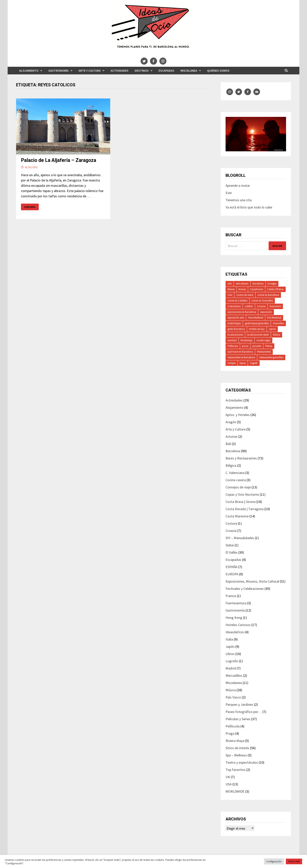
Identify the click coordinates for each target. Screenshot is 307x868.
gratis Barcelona (236, 329)
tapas (243, 363)
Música (277, 335)
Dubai (230, 545)
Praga (230, 733)
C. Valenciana (235, 473)
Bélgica (231, 465)
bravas (242, 289)
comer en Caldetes (237, 301)
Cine (230, 295)
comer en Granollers (262, 301)
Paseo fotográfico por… (244, 712)
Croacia (261, 306)
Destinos (142, 70)
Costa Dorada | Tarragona (245, 509)
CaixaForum (257, 289)
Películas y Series (238, 719)
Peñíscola (233, 346)
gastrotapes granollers (257, 323)
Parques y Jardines (239, 704)
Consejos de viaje (238, 487)
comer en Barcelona (268, 295)
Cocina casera (236, 480)
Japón (230, 646)
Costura (231, 523)
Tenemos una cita (239, 200)
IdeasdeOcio (235, 632)
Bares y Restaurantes (241, 458)
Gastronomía (58, 70)
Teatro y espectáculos (242, 762)
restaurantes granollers (271, 357)
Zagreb (254, 363)
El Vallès (232, 552)
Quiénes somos (218, 70)
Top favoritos (236, 770)
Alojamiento (29, 70)
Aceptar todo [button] (294, 861)
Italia (229, 639)
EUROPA (232, 574)
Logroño (232, 661)
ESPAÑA (232, 567)
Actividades (120, 70)
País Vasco (233, 697)
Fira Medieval (274, 318)
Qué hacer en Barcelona (240, 352)
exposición (266, 312)
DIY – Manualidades (240, 538)
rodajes (232, 363)
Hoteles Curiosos (238, 625)
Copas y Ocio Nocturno (242, 494)
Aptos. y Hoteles (238, 415)
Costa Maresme (237, 516)
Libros (230, 654)
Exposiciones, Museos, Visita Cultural (252, 581)
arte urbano (242, 284)
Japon (272, 329)
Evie (229, 193)
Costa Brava (234, 306)
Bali (228, 444)
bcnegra (272, 284)
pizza (245, 346)
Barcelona (258, 284)
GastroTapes (234, 323)
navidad (232, 340)
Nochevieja (247, 340)
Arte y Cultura (90, 70)
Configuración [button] (274, 861)
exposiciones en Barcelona (242, 312)
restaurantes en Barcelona (241, 357)
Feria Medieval (256, 318)
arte (230, 284)
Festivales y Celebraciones (245, 589)
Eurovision (275, 306)
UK (228, 777)
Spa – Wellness (236, 755)
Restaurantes (264, 352)
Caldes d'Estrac (275, 289)
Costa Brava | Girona (241, 502)
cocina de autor (245, 295)
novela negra (263, 340)
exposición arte (236, 318)
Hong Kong (234, 618)
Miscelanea (189, 70)
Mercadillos (234, 675)
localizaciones (235, 335)
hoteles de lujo (257, 329)
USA (229, 784)
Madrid (231, 668)
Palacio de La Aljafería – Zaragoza (59, 160)
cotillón (249, 306)
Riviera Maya (235, 741)
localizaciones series (258, 335)
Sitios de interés (237, 748)
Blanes (231, 289)
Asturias (232, 436)
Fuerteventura (236, 603)
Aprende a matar (238, 185)
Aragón (231, 422)
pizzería (257, 346)
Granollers (278, 323)
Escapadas (166, 70)
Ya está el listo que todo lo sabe (249, 207)
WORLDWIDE (235, 791)
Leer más (30, 207)
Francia (231, 596)
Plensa (269, 346)
